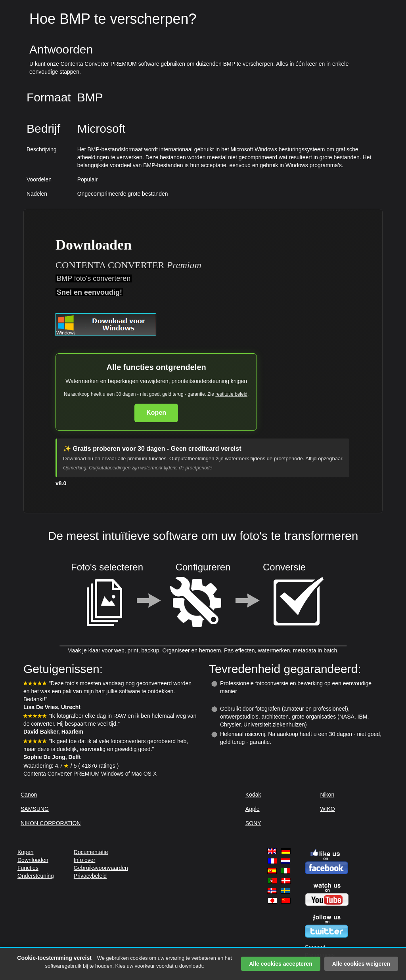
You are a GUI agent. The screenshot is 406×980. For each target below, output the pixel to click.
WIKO (327, 809)
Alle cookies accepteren (281, 964)
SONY (253, 823)
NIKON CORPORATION (51, 823)
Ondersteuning (36, 876)
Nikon (327, 795)
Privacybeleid (90, 876)
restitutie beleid (231, 394)
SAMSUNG (35, 809)
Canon (29, 795)
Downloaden (33, 860)
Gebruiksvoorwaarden (101, 868)
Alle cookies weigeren (361, 964)
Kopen (156, 413)
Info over (84, 860)
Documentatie (91, 852)
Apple (253, 809)
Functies (28, 868)
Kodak (253, 795)
